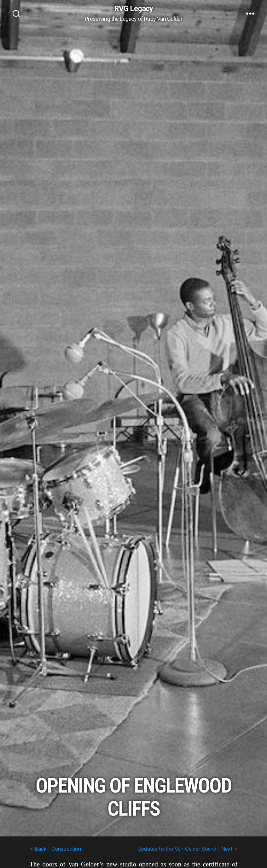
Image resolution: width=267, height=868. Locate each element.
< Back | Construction (55, 849)
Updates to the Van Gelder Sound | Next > (188, 849)
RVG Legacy (133, 9)
